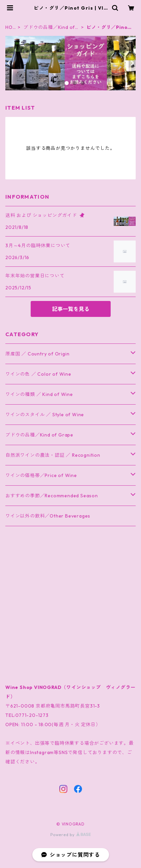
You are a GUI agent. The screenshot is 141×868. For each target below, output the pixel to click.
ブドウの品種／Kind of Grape (49, 27)
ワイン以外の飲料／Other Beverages (48, 516)
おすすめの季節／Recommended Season (52, 496)
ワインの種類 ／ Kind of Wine (39, 394)
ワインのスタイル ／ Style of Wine (45, 415)
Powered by (70, 835)
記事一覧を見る (71, 309)
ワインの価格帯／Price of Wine (41, 475)
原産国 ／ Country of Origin (37, 354)
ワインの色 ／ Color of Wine (38, 374)
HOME (9, 27)
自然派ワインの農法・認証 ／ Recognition (53, 455)
